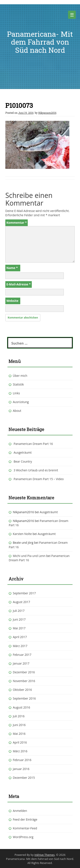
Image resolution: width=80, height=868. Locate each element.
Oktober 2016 (22, 690)
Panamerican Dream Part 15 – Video (39, 479)
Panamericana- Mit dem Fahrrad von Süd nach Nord (40, 42)
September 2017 (24, 593)
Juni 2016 (19, 725)
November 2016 (24, 681)
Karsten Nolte (22, 534)
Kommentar (17, 223)
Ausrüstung (21, 402)
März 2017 (20, 646)
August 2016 (21, 707)
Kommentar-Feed (25, 828)
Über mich (20, 376)
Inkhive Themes (44, 855)
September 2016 (24, 698)
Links (16, 393)
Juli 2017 (19, 611)
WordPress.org (23, 837)
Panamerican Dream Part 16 (33, 444)
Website (12, 301)
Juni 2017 (19, 619)
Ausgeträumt (23, 452)
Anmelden (20, 811)
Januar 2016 (21, 769)
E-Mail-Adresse (19, 284)
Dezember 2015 (24, 778)
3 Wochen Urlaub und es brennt (36, 470)
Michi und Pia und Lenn (29, 556)
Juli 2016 (19, 716)
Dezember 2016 (24, 672)
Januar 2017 (21, 663)
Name (12, 268)
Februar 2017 (22, 655)
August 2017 (21, 602)
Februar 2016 (22, 760)
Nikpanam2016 (47, 113)
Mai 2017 (19, 628)
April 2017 (20, 637)
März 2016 (20, 751)
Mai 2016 (19, 734)
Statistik (18, 384)
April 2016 (20, 742)
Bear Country (23, 461)
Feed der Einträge (25, 819)
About (17, 411)
